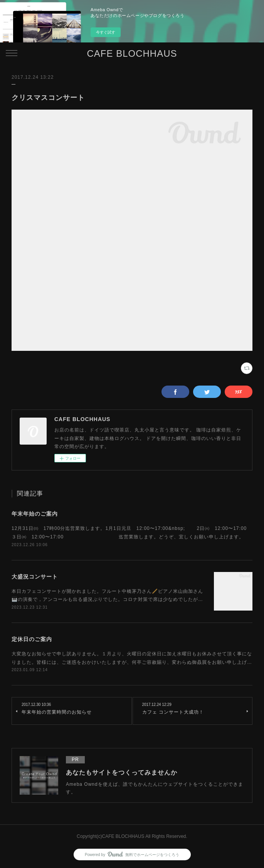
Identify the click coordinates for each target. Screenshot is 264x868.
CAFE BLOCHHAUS (132, 53)
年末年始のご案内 (35, 514)
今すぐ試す (106, 32)
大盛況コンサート (35, 577)
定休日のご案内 (32, 639)
